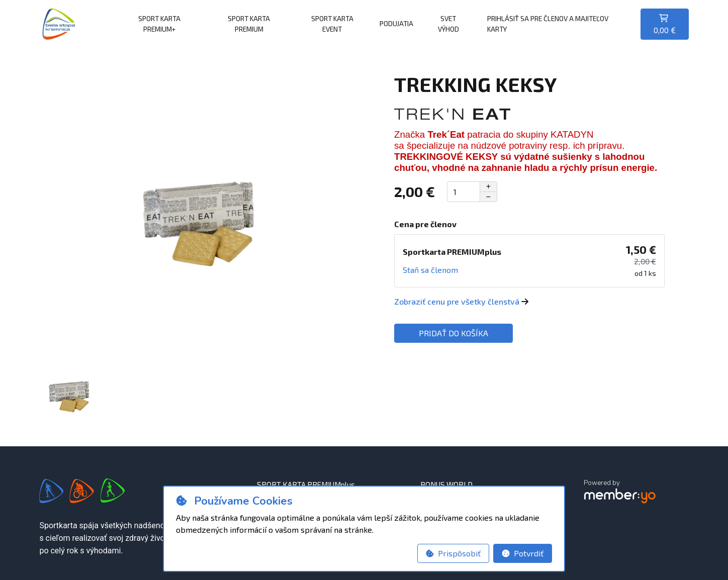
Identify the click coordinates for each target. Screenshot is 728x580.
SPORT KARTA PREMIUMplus (306, 485)
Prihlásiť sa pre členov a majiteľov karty (548, 23)
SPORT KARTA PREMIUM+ (159, 23)
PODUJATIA (396, 23)
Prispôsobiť (453, 553)
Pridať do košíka (453, 333)
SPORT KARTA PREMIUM (249, 23)
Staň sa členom (430, 270)
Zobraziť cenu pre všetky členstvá (461, 301)
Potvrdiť (523, 553)
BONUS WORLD (446, 485)
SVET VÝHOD (448, 23)
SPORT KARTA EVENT (332, 23)
